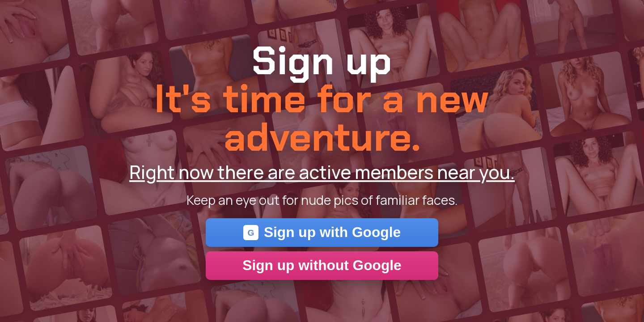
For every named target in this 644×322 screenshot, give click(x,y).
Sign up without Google (322, 265)
